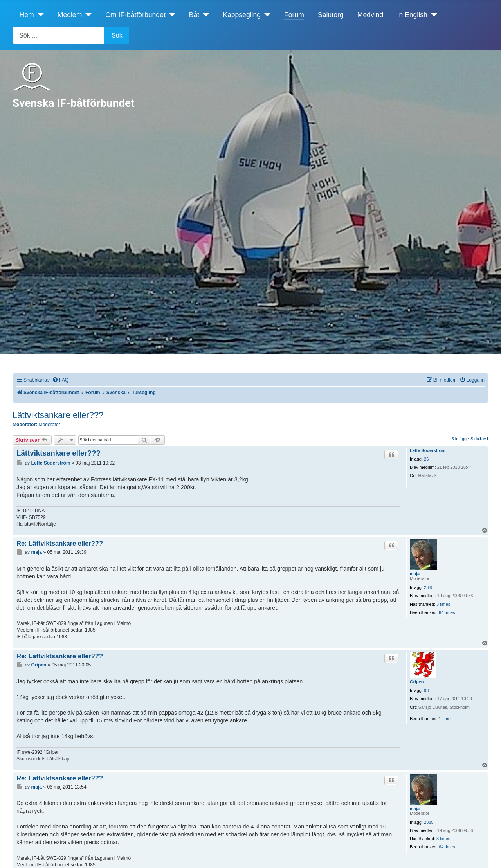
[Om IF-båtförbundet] (170, 15)
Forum (294, 15)
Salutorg (331, 15)
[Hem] (39, 15)
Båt (194, 15)
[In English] (432, 15)
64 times (447, 612)
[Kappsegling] (266, 15)
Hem (27, 15)
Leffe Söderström (428, 450)
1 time (445, 719)
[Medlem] (87, 15)
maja (415, 574)
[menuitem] (60, 380)
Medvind (370, 15)
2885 (429, 587)
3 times (443, 604)
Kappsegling (242, 15)
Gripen (417, 682)
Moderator (50, 425)
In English (412, 15)
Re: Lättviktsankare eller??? (60, 543)
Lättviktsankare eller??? (58, 415)
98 (426, 690)
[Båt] (204, 15)
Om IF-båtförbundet (135, 15)
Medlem (70, 15)
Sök (117, 35)
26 (426, 459)
